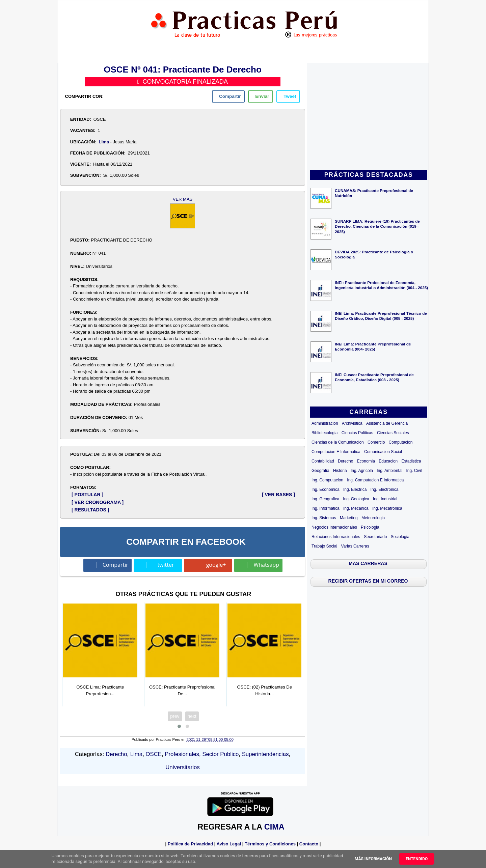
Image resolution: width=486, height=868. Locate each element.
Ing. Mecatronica (387, 508)
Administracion (325, 423)
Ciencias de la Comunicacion (338, 442)
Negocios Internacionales (334, 527)
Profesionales (182, 754)
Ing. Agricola (362, 471)
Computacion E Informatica (336, 452)
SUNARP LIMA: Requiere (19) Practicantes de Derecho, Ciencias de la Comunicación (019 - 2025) (377, 226)
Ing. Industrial (385, 499)
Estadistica (411, 461)
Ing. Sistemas (324, 518)
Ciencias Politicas (357, 433)
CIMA (274, 827)
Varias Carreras (355, 546)
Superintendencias (265, 754)
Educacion (388, 461)
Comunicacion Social (383, 452)
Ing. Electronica (385, 489)
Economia (366, 461)
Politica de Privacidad (190, 844)
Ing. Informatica (326, 508)
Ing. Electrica (355, 489)
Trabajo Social (324, 546)
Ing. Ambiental (389, 471)
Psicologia (370, 527)
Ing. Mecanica (356, 508)
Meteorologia (373, 518)
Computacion (401, 442)
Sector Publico (220, 754)
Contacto (309, 844)
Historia (340, 471)
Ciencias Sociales (393, 433)
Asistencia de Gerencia (387, 423)
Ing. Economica (326, 489)
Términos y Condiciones (270, 844)
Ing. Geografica (325, 499)
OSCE (154, 754)
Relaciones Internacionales (336, 537)
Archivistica (352, 423)
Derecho (345, 461)
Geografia (320, 471)
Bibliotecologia (325, 433)
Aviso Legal (229, 844)
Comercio (376, 442)
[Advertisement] (369, 117)
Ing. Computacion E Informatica (375, 480)
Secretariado (375, 537)
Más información (373, 859)
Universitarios (183, 767)
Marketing (349, 518)
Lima (104, 142)
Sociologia (400, 537)
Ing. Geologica (356, 499)
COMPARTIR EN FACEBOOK (186, 542)
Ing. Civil (414, 471)
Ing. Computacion (327, 480)
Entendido (417, 859)
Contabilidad (323, 461)
